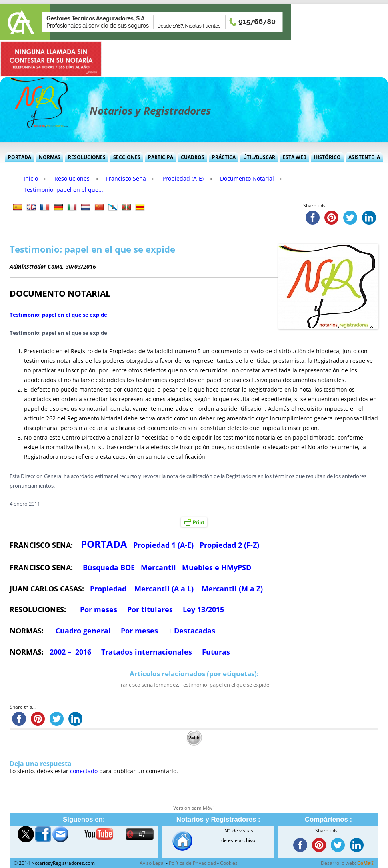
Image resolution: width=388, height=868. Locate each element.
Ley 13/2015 (203, 609)
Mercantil (158, 567)
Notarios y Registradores (150, 111)
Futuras (216, 652)
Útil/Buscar (259, 157)
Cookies (229, 863)
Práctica (224, 157)
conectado (84, 771)
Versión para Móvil (194, 808)
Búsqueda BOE (109, 567)
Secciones (127, 157)
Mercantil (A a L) (164, 589)
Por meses (99, 609)
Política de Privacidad (192, 863)
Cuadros (193, 157)
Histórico (327, 157)
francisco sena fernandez (149, 685)
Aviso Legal (152, 863)
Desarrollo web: (348, 863)
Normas (50, 157)
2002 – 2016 (70, 652)
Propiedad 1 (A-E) (163, 545)
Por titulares (150, 609)
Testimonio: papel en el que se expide (58, 315)
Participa (161, 157)
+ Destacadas (192, 631)
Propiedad (108, 589)
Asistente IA (364, 157)
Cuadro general (82, 631)
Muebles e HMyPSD (217, 567)
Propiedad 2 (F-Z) (229, 545)
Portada (20, 157)
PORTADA (104, 544)
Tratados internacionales (147, 652)
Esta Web (295, 157)
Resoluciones (87, 157)
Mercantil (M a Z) (232, 589)
